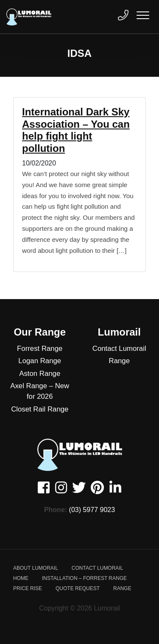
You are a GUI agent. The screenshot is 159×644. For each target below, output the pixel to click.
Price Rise (28, 588)
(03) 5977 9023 (92, 510)
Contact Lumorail (119, 349)
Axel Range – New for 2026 (40, 391)
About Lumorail (36, 568)
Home (21, 578)
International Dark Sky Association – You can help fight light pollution (76, 130)
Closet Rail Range (40, 409)
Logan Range (40, 361)
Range (119, 361)
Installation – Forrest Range (84, 578)
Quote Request (78, 588)
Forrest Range (40, 349)
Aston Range (40, 374)
